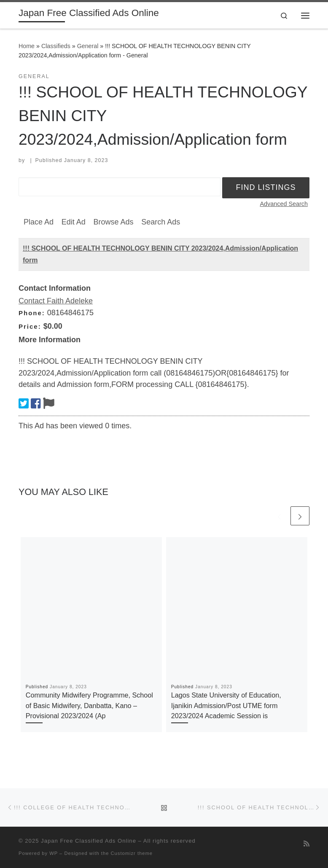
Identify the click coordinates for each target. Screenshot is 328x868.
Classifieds (56, 46)
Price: (30, 326)
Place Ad (39, 222)
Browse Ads (113, 222)
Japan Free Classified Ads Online (89, 841)
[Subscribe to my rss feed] (306, 844)
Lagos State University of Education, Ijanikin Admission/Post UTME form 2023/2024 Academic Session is (226, 705)
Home (27, 46)
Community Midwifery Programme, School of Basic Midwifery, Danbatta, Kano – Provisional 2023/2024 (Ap (89, 705)
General (88, 46)
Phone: (32, 313)
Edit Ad (74, 222)
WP (54, 853)
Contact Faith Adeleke (56, 301)
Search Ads (161, 222)
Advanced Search (284, 204)
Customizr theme (132, 853)
